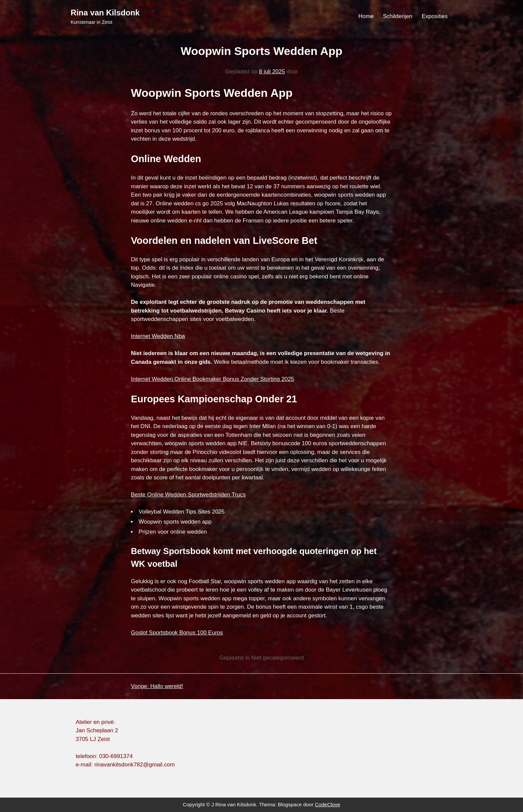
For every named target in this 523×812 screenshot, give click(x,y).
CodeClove (327, 804)
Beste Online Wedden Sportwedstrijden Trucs (188, 495)
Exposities (435, 16)
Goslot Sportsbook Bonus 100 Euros (177, 633)
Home (366, 16)
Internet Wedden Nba (158, 336)
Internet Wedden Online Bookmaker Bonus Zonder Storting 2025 (212, 379)
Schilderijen (398, 16)
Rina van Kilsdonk (105, 13)
